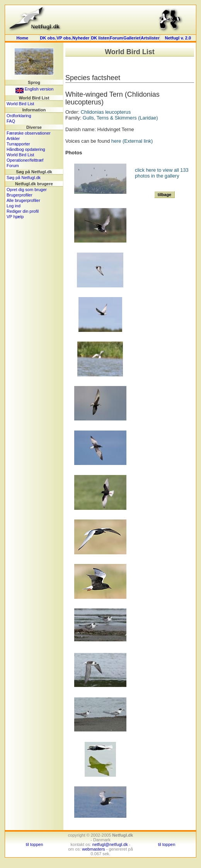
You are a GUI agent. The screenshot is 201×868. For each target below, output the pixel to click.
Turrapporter (18, 144)
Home (23, 38)
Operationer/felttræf (25, 160)
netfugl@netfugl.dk (110, 844)
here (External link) (132, 141)
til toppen (35, 844)
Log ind (14, 206)
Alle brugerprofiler (23, 200)
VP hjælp (15, 217)
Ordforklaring (19, 116)
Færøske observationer (29, 133)
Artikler (13, 138)
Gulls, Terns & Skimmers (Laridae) (120, 118)
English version (35, 89)
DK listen (100, 38)
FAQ (11, 121)
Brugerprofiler (20, 195)
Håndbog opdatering (26, 149)
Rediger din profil (23, 211)
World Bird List (20, 104)
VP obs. (64, 38)
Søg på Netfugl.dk (24, 178)
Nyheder (81, 38)
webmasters (93, 849)
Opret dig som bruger (27, 190)
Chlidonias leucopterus (106, 112)
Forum (116, 38)
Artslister (150, 38)
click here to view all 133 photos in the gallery (162, 173)
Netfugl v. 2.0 (178, 38)
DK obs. (48, 38)
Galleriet (132, 38)
